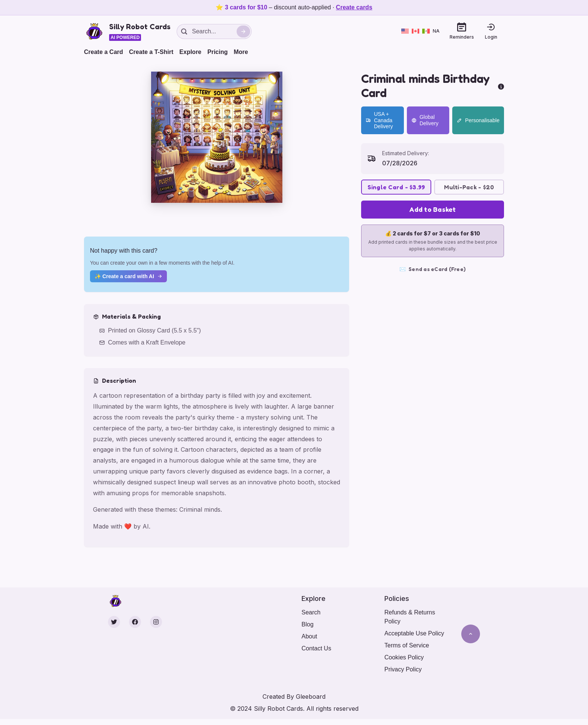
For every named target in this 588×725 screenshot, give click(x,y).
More (241, 52)
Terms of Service (407, 645)
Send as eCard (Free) (433, 269)
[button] (217, 137)
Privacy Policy (403, 669)
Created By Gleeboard (294, 697)
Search (311, 612)
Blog (307, 624)
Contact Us (316, 648)
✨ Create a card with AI (128, 276)
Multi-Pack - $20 (469, 187)
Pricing (217, 52)
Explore (190, 52)
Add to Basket (432, 209)
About (309, 636)
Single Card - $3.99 (396, 187)
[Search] (243, 31)
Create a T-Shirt (151, 52)
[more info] (501, 86)
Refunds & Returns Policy (410, 617)
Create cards (354, 7)
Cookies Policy (404, 657)
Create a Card (103, 52)
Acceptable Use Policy (414, 633)
